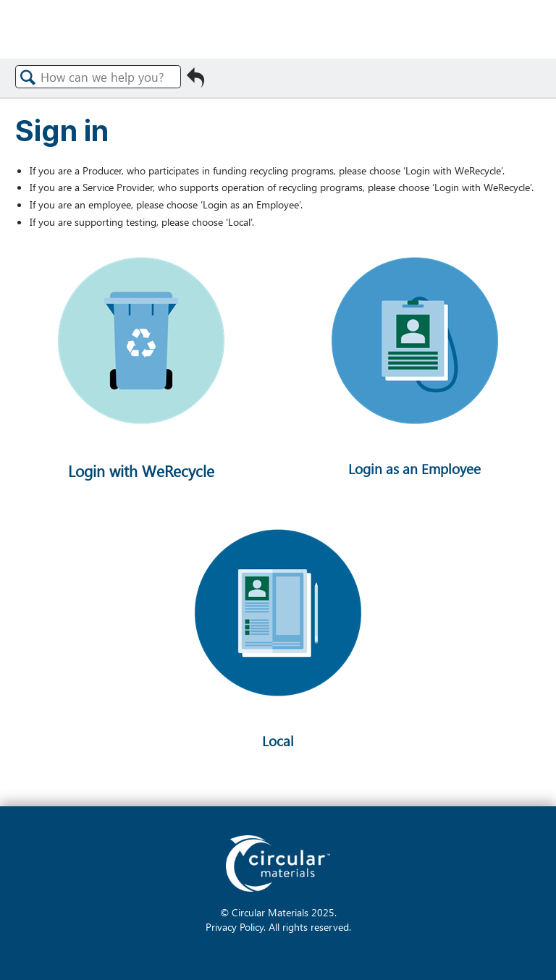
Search (28, 77)
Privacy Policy (235, 926)
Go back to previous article (195, 82)
